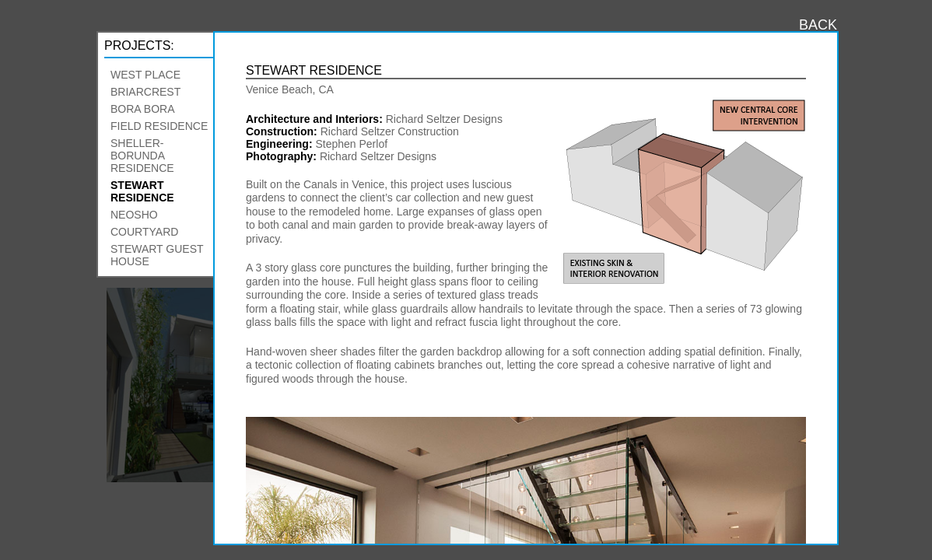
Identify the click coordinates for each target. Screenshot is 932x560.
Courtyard (144, 232)
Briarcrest (145, 92)
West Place (145, 75)
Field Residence (159, 126)
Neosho (134, 215)
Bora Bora (142, 109)
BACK (818, 25)
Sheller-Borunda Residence (142, 156)
